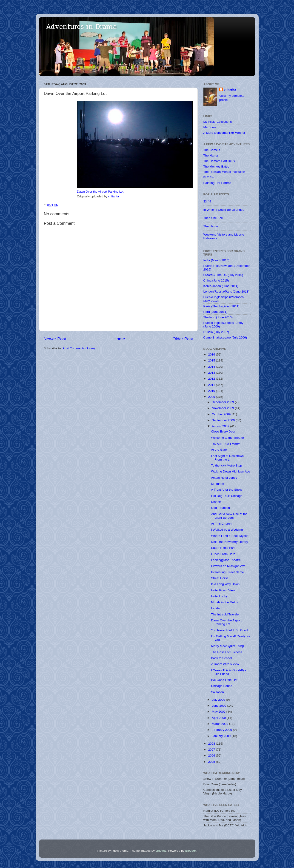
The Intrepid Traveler (225, 614)
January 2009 (222, 736)
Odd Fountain (220, 508)
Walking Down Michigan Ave (231, 471)
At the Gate (219, 450)
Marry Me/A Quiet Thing (227, 646)
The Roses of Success (227, 652)
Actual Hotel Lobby (224, 478)
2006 (212, 756)
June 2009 (220, 706)
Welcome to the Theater (228, 438)
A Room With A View (225, 664)
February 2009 (223, 730)
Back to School (221, 658)
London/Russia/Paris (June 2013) (226, 292)
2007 (212, 750)
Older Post (183, 339)
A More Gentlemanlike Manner (224, 133)
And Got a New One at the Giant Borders (229, 516)
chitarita (113, 196)
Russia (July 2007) (216, 332)
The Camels (212, 150)
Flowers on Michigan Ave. (229, 566)
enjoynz (161, 851)
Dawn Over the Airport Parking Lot (100, 192)
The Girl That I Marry (225, 444)
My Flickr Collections (218, 122)
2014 (212, 367)
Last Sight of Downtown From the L (227, 458)
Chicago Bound (222, 686)
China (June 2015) (216, 280)
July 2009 (219, 700)
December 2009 (223, 402)
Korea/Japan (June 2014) (221, 286)
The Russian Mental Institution (224, 172)
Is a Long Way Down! (226, 584)
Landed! (217, 608)
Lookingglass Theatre (226, 560)
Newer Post (55, 339)
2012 (212, 379)
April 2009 (219, 718)
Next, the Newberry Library (230, 542)
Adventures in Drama (81, 27)
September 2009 (224, 420)
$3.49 (207, 201)
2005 (212, 762)
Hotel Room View (223, 590)
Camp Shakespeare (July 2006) (225, 337)
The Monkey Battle (216, 166)
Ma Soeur (210, 127)
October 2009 (222, 414)
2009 (212, 397)
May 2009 (219, 712)
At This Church (221, 524)
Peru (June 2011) (215, 312)
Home (119, 339)
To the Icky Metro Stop (226, 465)
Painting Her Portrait (217, 183)
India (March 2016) (216, 260)
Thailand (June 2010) (218, 317)
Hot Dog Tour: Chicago (227, 496)
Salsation (217, 692)
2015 (212, 360)
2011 (212, 385)
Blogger (191, 851)
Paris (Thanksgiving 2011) (221, 306)
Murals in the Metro (224, 602)
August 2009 (221, 426)
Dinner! (216, 502)
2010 (212, 391)
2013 (212, 373)
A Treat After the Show (226, 490)
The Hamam (212, 155)
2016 (212, 354)
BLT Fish (210, 177)
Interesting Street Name (227, 572)
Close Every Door (223, 431)
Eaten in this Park (223, 548)
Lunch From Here (223, 554)
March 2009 (221, 724)
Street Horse (220, 578)
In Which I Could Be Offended (224, 210)
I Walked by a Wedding (227, 530)
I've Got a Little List (224, 680)
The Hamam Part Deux (219, 161)
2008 (212, 744)
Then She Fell (213, 218)
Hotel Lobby (219, 596)
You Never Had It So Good (229, 630)
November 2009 (223, 408)
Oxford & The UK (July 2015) (223, 275)
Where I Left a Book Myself (230, 536)
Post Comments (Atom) (79, 348)
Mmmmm (217, 484)
